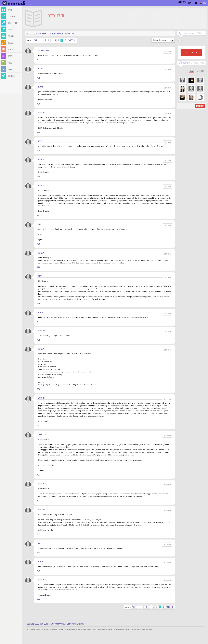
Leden (69, 624)
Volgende (72, 40)
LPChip (41, 69)
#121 (38, 60)
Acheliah (42, 113)
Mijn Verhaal (70, 34)
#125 (38, 150)
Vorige (37, 40)
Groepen (76, 624)
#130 (38, 304)
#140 (38, 599)
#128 (38, 244)
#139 (38, 571)
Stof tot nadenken (55, 34)
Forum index (41, 34)
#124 (38, 132)
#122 (38, 78)
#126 (38, 176)
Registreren (193, 3)
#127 (38, 215)
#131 (38, 322)
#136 (38, 501)
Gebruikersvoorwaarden (37, 624)
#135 (38, 475)
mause (41, 87)
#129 (38, 267)
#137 (38, 534)
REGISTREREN (191, 53)
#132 (38, 340)
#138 (38, 553)
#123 (38, 104)
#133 (38, 389)
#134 (38, 425)
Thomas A (42, 434)
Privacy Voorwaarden (57, 624)
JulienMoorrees (44, 50)
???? (40, 224)
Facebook (84, 624)
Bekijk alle (200, 106)
